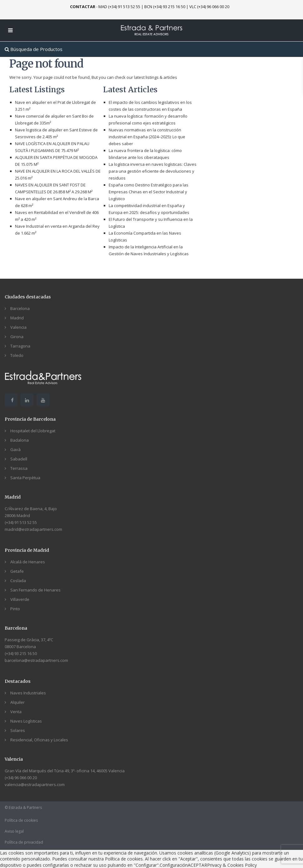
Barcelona (20, 308)
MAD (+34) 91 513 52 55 (119, 7)
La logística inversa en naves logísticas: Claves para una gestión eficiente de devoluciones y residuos (153, 171)
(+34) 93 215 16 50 (21, 653)
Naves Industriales (28, 693)
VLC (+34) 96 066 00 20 (209, 7)
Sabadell (19, 459)
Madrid (17, 318)
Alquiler (17, 702)
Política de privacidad (24, 842)
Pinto (15, 609)
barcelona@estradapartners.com (36, 660)
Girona (17, 337)
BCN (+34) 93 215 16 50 (165, 7)
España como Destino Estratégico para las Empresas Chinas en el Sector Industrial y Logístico (149, 192)
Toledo (17, 355)
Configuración (174, 865)
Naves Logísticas (26, 721)
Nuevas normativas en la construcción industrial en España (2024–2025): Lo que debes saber (147, 137)
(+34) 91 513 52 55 (21, 522)
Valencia (18, 327)
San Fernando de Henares (35, 590)
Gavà (15, 449)
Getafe (17, 571)
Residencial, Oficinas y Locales (39, 740)
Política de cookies (21, 820)
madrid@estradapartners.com (33, 529)
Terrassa (19, 468)
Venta (16, 712)
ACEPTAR (197, 865)
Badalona (20, 440)
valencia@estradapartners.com (35, 784)
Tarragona (20, 346)
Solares (18, 730)
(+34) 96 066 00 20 (21, 778)
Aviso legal (14, 831)
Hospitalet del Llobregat (33, 431)
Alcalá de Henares (28, 562)
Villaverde (20, 599)
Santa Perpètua (25, 478)
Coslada (18, 581)
